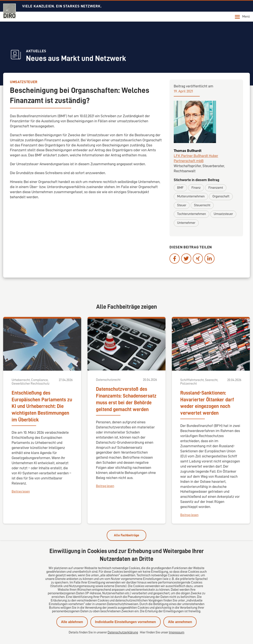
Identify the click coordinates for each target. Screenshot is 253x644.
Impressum (177, 632)
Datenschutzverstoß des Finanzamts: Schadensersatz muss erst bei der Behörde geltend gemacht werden (126, 399)
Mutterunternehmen (191, 196)
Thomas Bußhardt (188, 151)
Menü (242, 17)
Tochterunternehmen (191, 214)
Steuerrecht (202, 205)
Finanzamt (216, 188)
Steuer (182, 205)
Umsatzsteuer (223, 214)
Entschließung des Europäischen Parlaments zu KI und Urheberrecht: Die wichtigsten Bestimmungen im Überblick (42, 406)
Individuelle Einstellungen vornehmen (126, 622)
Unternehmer (186, 223)
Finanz (196, 188)
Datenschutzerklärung (123, 632)
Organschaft (221, 196)
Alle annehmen (180, 622)
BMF (180, 188)
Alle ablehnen (72, 622)
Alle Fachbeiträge (126, 535)
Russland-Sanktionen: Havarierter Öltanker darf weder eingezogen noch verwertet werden (207, 403)
